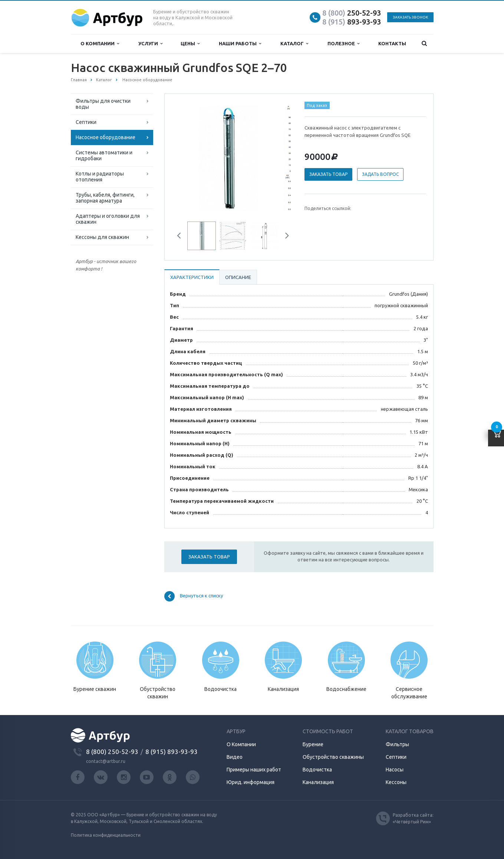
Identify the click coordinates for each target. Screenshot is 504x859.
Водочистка (317, 770)
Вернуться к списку (194, 596)
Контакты (392, 43)
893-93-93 (352, 22)
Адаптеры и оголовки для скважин (108, 219)
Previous (182, 237)
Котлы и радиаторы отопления (100, 177)
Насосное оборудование (106, 137)
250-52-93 (352, 13)
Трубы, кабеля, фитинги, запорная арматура (105, 198)
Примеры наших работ (254, 770)
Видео (235, 757)
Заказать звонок (410, 17)
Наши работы (240, 44)
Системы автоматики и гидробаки (104, 155)
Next (284, 237)
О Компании (241, 744)
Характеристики (192, 277)
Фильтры (397, 744)
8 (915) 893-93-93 (172, 752)
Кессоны (396, 782)
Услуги (150, 44)
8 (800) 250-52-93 (112, 752)
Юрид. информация (251, 782)
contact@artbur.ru (106, 761)
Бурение (313, 744)
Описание (238, 277)
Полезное (343, 44)
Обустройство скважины (333, 757)
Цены (190, 44)
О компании (100, 44)
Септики (86, 122)
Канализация (318, 782)
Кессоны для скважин (102, 237)
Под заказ (317, 105)
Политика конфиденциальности (106, 835)
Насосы (395, 770)
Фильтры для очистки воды (103, 104)
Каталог (294, 44)
